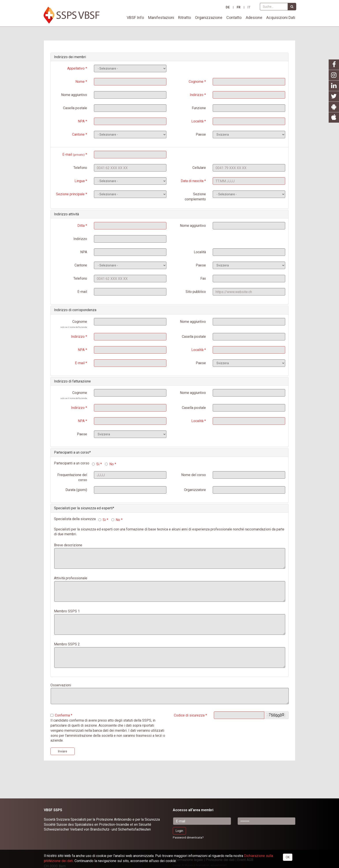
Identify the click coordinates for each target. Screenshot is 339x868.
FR (239, 7)
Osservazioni (61, 685)
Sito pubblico (196, 292)
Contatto (234, 18)
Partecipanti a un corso (72, 452)
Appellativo (76, 68)
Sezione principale (70, 194)
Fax (203, 278)
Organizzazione (209, 18)
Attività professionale (71, 578)
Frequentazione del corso (72, 477)
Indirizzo (197, 95)
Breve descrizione (68, 545)
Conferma (60, 715)
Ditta (81, 226)
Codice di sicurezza (189, 715)
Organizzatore (195, 490)
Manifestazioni (161, 18)
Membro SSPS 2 (67, 644)
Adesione (254, 18)
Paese (201, 134)
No (110, 464)
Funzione (199, 108)
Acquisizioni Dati (281, 18)
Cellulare (199, 168)
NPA (81, 121)
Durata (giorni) (76, 490)
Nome (80, 82)
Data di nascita (192, 181)
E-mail (74, 154)
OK (288, 857)
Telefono (80, 168)
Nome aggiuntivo (74, 95)
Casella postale (75, 108)
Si (96, 464)
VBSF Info (135, 18)
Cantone (78, 134)
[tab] (169, 57)
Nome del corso (194, 475)
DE (228, 7)
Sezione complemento (195, 197)
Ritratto (184, 18)
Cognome (196, 82)
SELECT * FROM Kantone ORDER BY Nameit (130, 265)
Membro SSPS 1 (67, 611)
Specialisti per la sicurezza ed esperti (83, 508)
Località (197, 121)
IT (249, 7)
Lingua (80, 181)
